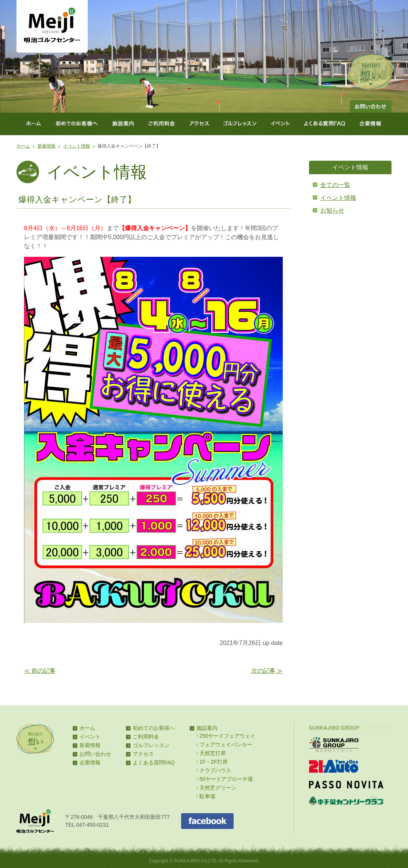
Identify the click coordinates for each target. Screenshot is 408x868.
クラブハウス (215, 770)
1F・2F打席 (214, 762)
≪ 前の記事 (40, 671)
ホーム (32, 124)
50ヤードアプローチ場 (226, 779)
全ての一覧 (335, 185)
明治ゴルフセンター (52, 26)
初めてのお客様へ (76, 124)
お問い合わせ (371, 106)
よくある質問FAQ (325, 124)
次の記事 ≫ (267, 671)
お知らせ (332, 210)
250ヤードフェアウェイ (227, 736)
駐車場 (207, 796)
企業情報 (372, 124)
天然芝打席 (213, 753)
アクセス (199, 124)
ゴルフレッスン (240, 124)
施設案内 (123, 124)
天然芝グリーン (218, 788)
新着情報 (46, 146)
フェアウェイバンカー (226, 744)
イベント (280, 124)
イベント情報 (76, 146)
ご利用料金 (162, 124)
